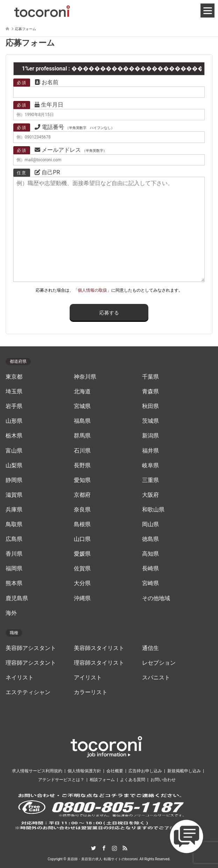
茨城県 (150, 421)
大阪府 (150, 495)
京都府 (82, 495)
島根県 (82, 524)
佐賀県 (82, 569)
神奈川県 (85, 377)
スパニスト (156, 678)
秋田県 (150, 406)
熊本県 (14, 583)
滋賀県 (14, 495)
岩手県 (14, 406)
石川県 (82, 451)
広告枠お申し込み (145, 771)
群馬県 (82, 436)
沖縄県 (82, 598)
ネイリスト (20, 678)
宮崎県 (150, 583)
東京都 (14, 377)
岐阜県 (150, 466)
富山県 (14, 451)
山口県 (82, 539)
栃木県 (14, 436)
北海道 (82, 392)
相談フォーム (102, 780)
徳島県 (150, 539)
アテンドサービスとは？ (61, 780)
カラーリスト (91, 692)
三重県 (150, 480)
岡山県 (150, 524)
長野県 (82, 466)
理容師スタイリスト (99, 663)
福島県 (82, 421)
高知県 (150, 554)
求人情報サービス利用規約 (37, 771)
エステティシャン (28, 692)
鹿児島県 (17, 598)
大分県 (82, 583)
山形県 (14, 421)
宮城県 (82, 406)
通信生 (150, 648)
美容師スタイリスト (99, 648)
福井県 (150, 451)
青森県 (150, 392)
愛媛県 (82, 554)
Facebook (104, 848)
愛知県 (82, 480)
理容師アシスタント (31, 663)
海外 (11, 613)
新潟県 (150, 436)
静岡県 (14, 480)
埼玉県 (14, 392)
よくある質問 (133, 780)
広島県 (14, 539)
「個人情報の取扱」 (92, 290)
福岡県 (14, 569)
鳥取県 (14, 524)
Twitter (93, 848)
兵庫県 (14, 510)
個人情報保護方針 (84, 771)
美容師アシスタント (31, 648)
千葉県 (150, 377)
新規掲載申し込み (184, 771)
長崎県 (150, 569)
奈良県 (82, 510)
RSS (125, 848)
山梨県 (14, 466)
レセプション (159, 663)
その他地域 (156, 598)
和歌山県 (153, 510)
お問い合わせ (163, 780)
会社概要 (115, 771)
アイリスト (88, 678)
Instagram (114, 848)
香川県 (14, 554)
